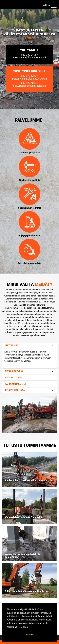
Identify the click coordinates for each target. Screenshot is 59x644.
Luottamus (12, 345)
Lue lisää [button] (23, 627)
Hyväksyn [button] (29, 634)
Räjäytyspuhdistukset (30, 236)
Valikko (46, 5)
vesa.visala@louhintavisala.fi (29, 57)
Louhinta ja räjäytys (30, 153)
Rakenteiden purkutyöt (30, 263)
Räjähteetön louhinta (29, 180)
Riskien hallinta (15, 390)
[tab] (29, 346)
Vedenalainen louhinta (30, 208)
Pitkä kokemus (14, 371)
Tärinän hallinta (15, 384)
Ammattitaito (13, 378)
